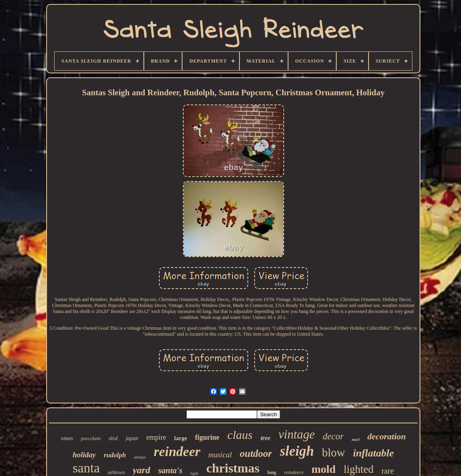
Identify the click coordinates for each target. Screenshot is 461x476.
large (180, 438)
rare (387, 471)
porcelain (91, 438)
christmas (233, 468)
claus (240, 435)
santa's (170, 470)
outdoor (256, 453)
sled (113, 438)
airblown (116, 472)
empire (156, 437)
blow (333, 452)
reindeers (294, 472)
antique (140, 457)
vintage (297, 434)
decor (333, 436)
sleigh (297, 451)
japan (132, 438)
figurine (207, 437)
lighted (358, 469)
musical (220, 455)
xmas (67, 438)
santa (86, 468)
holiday (84, 455)
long (272, 472)
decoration (387, 436)
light (194, 473)
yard (141, 470)
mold (324, 469)
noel (355, 439)
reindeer (177, 451)
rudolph (115, 455)
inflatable (374, 453)
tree (266, 438)
